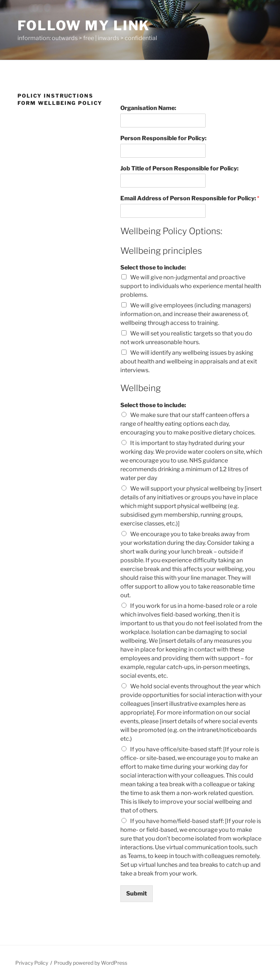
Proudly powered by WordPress (91, 963)
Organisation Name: (148, 108)
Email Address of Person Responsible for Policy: (190, 198)
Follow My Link (84, 25)
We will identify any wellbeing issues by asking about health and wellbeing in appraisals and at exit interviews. (189, 361)
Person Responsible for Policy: (163, 138)
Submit (137, 894)
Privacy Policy (32, 963)
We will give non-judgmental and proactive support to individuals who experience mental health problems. (191, 286)
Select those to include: (153, 267)
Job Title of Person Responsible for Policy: (179, 168)
